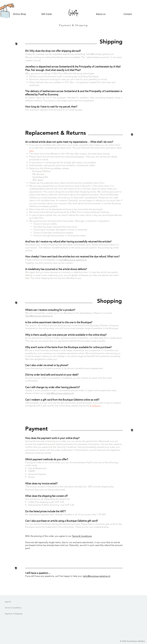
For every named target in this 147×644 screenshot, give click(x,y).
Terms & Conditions (82, 536)
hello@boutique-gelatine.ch (100, 54)
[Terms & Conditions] (19, 608)
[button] (5, 14)
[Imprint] (9, 602)
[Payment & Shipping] (19, 614)
